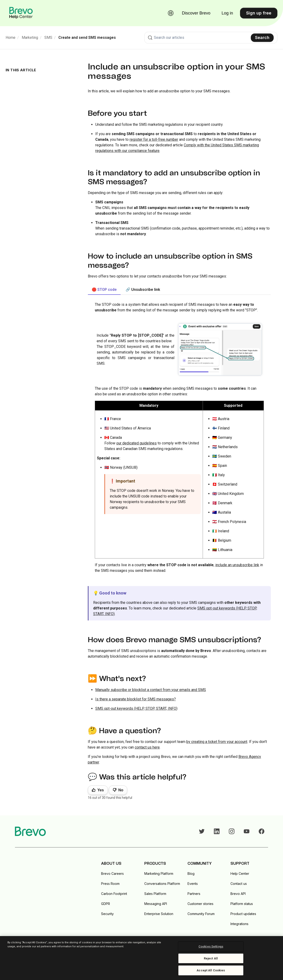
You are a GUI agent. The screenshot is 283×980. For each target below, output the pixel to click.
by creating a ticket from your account (217, 742)
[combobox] (211, 38)
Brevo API (238, 894)
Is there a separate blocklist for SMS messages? (136, 699)
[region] (141, 958)
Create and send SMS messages (87, 38)
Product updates (243, 914)
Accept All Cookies (211, 970)
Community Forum (201, 914)
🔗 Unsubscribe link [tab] (143, 290)
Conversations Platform (162, 884)
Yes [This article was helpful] (101, 790)
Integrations (239, 924)
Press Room (110, 884)
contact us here (147, 747)
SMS (48, 38)
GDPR (106, 904)
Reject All (211, 958)
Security (107, 914)
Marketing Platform (159, 874)
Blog (191, 874)
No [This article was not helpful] (121, 790)
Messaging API (156, 904)
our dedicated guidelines (136, 443)
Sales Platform (155, 894)
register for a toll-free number (154, 139)
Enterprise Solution (159, 914)
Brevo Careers (112, 874)
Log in (227, 13)
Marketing (30, 38)
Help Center (240, 874)
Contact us (239, 884)
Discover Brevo (196, 13)
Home (11, 38)
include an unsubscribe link (237, 565)
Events (193, 884)
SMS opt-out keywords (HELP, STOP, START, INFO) (136, 708)
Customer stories (200, 904)
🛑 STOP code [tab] (104, 290)
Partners (194, 894)
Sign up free (259, 13)
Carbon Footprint (114, 894)
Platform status (242, 904)
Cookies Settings (211, 946)
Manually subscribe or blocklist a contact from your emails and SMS (151, 690)
